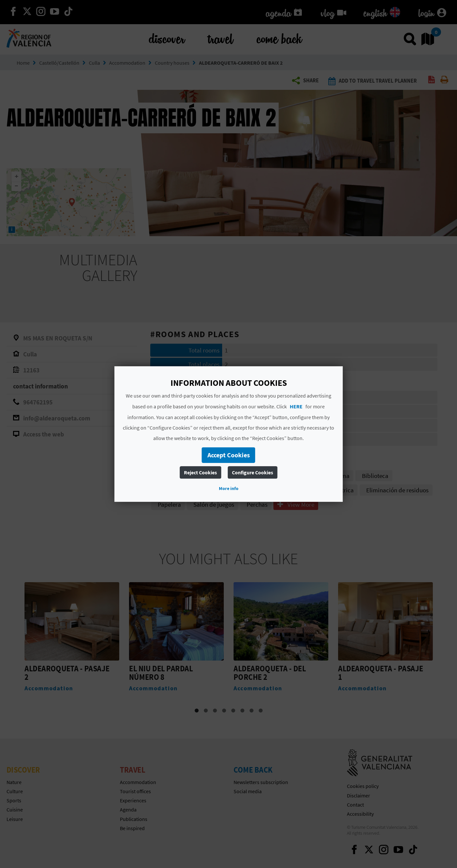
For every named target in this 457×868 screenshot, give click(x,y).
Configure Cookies (253, 472)
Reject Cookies (200, 472)
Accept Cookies (229, 455)
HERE (296, 406)
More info (229, 488)
